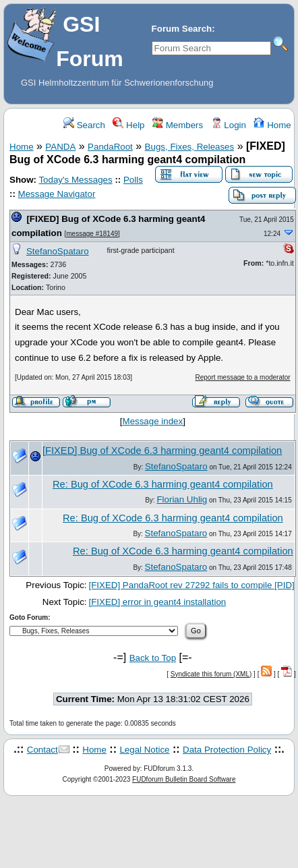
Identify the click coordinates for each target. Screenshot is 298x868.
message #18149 (92, 234)
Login (229, 125)
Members (178, 125)
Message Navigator (57, 194)
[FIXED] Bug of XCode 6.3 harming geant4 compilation (162, 451)
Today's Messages (75, 180)
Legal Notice (144, 750)
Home (272, 125)
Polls (133, 180)
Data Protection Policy (227, 750)
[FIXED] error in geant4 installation (158, 602)
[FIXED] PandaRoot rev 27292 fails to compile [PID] (192, 585)
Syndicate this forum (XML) (211, 674)
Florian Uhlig (182, 499)
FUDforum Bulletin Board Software (184, 779)
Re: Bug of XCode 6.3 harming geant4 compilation (163, 484)
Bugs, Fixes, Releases (190, 147)
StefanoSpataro (58, 251)
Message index (153, 421)
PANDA (60, 147)
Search (84, 125)
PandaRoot (110, 147)
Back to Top (153, 658)
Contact (42, 750)
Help (128, 125)
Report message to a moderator (243, 377)
